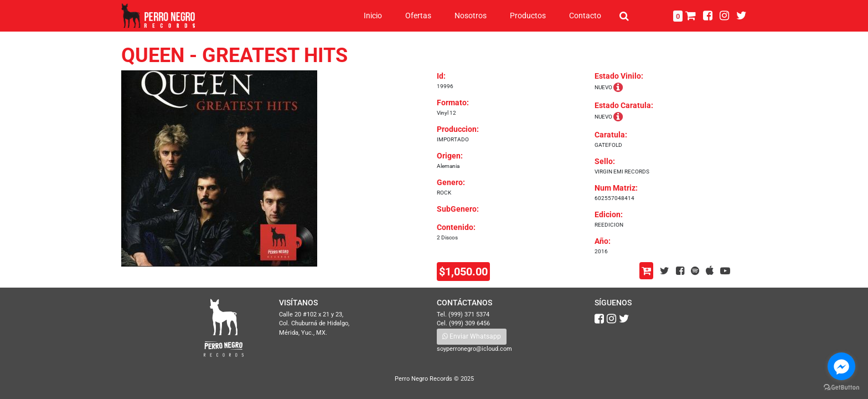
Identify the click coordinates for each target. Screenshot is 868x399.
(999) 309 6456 (469, 323)
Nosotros (471, 16)
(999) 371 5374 (469, 314)
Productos (528, 16)
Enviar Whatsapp (472, 336)
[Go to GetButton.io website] (841, 388)
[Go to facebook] (841, 366)
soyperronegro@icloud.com (474, 349)
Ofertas (418, 16)
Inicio (373, 16)
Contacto (585, 16)
